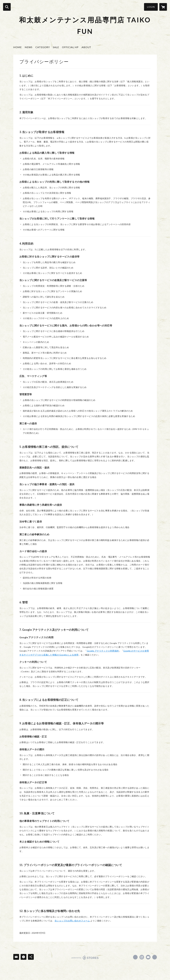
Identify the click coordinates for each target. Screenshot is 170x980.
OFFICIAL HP (70, 47)
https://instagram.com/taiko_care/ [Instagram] (142, 957)
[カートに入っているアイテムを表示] (163, 7)
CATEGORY (43, 47)
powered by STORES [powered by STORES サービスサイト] (85, 958)
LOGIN (151, 7)
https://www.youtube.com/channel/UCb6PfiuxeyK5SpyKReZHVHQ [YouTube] (148, 957)
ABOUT (86, 47)
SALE (56, 47)
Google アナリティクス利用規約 (103, 651)
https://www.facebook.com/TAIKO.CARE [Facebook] (135, 957)
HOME (17, 47)
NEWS (29, 47)
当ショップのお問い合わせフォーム (72, 921)
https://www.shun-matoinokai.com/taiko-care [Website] (155, 957)
